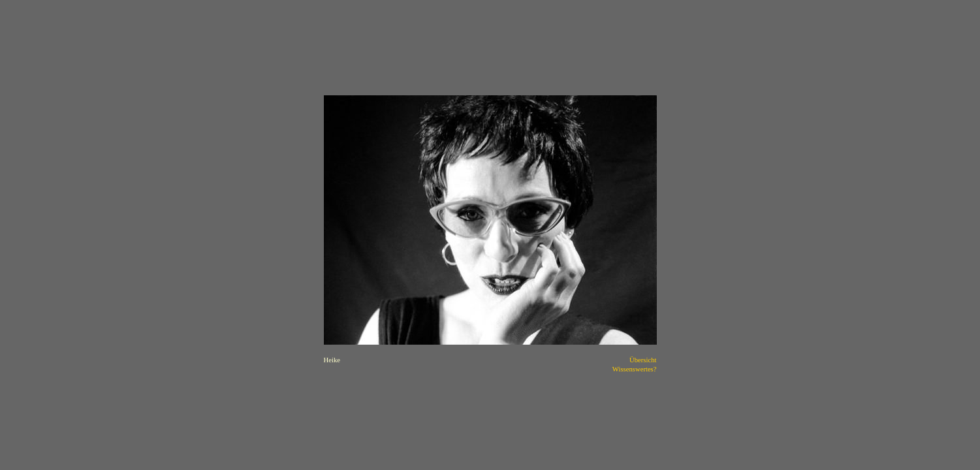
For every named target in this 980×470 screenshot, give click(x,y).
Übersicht (643, 360)
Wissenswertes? (635, 369)
